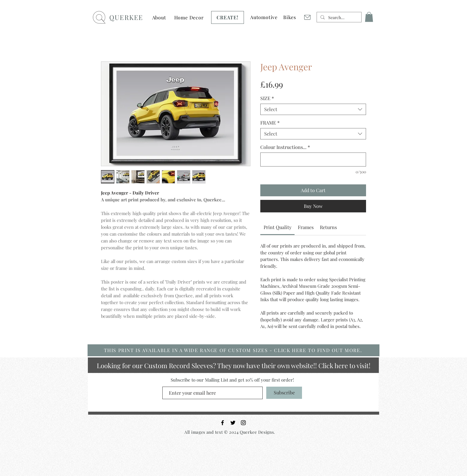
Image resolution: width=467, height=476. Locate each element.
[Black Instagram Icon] (243, 423)
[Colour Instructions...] (313, 160)
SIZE (267, 98)
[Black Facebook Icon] (222, 423)
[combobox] (313, 109)
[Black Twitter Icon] (233, 423)
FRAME (270, 123)
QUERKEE (126, 17)
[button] (159, 17)
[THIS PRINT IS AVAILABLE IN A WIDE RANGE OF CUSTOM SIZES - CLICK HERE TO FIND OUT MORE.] (233, 350)
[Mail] (307, 17)
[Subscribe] (284, 393)
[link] (278, 227)
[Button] (189, 15)
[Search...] (338, 18)
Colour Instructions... (285, 147)
